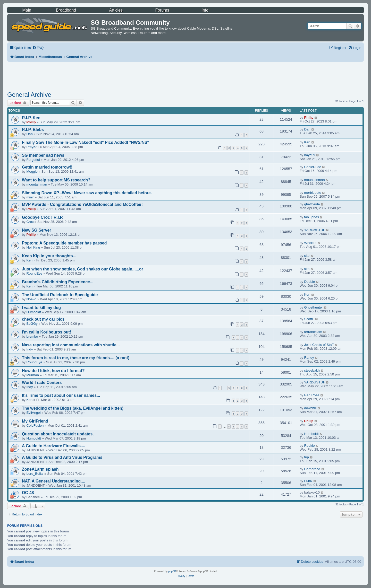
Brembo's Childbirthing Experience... (58, 282)
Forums (162, 10)
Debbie (310, 282)
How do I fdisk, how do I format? (53, 371)
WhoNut (310, 243)
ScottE (309, 319)
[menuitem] (38, 48)
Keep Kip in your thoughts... (49, 256)
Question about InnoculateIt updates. (58, 434)
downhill (310, 408)
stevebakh (312, 370)
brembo (32, 336)
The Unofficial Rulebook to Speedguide (60, 295)
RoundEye (35, 273)
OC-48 (28, 493)
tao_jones (312, 217)
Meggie (32, 172)
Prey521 (33, 147)
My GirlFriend (35, 421)
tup (307, 457)
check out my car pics (43, 319)
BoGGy (32, 324)
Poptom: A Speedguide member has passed (64, 243)
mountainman (37, 184)
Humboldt (34, 312)
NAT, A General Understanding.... (54, 481)
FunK (308, 481)
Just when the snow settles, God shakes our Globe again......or (83, 269)
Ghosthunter (314, 307)
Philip (31, 122)
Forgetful (33, 160)
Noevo (31, 299)
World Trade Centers (42, 383)
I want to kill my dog (41, 308)
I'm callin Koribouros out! (47, 332)
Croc (30, 222)
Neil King (33, 247)
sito (307, 256)
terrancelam (313, 332)
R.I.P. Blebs (33, 130)
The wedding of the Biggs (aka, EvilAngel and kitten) (73, 408)
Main (27, 10)
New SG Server (37, 230)
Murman (33, 375)
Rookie (310, 446)
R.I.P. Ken (31, 118)
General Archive (29, 95)
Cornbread (312, 469)
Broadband (66, 10)
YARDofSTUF (315, 230)
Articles (116, 10)
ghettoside (312, 204)
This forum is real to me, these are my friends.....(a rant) (76, 358)
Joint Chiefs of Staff (319, 345)
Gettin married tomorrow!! (47, 167)
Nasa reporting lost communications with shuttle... (71, 345)
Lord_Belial (35, 474)
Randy (309, 358)
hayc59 (310, 155)
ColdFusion (35, 425)
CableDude (313, 167)
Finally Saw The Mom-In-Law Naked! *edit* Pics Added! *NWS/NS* (85, 142)
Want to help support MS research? (56, 180)
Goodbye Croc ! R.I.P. (43, 217)
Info (205, 10)
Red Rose (312, 395)
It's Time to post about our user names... (61, 395)
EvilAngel (34, 413)
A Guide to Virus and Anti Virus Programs (62, 457)
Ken (307, 142)
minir (30, 197)
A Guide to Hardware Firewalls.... (54, 446)
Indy (30, 349)
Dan (30, 134)
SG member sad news (43, 155)
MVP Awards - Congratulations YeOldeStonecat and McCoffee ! (83, 204)
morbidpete (313, 193)
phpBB (172, 571)
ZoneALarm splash (40, 469)
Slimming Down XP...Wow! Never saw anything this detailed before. (87, 193)
